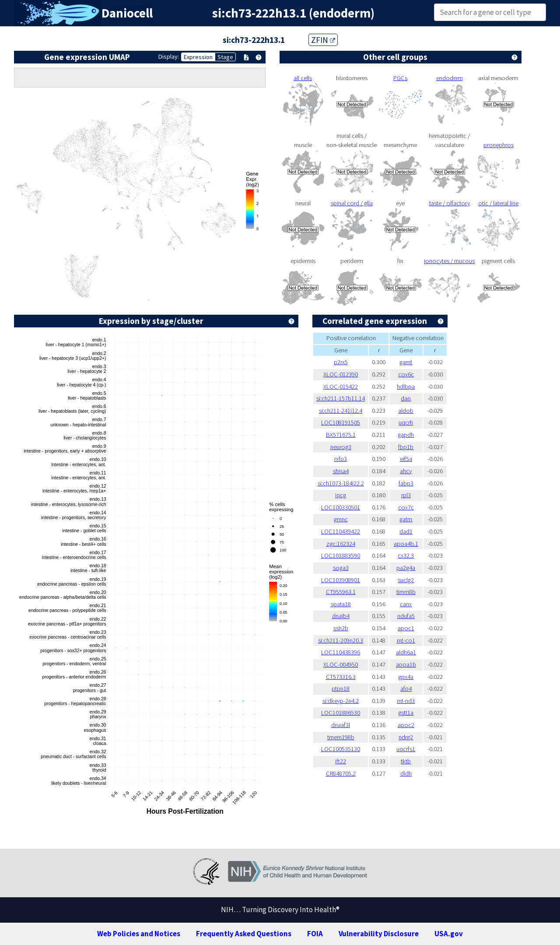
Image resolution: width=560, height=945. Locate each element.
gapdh (406, 435)
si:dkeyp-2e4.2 (341, 701)
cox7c (406, 507)
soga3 (341, 568)
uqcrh (406, 422)
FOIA (315, 934)
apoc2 (406, 725)
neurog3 (341, 447)
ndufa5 (406, 616)
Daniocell (127, 13)
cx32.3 (406, 555)
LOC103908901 (341, 580)
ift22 (341, 761)
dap (406, 398)
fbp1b (406, 447)
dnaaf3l (341, 725)
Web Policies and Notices (139, 934)
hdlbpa (406, 386)
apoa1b (406, 664)
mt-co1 (406, 640)
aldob (406, 411)
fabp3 (406, 483)
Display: (169, 56)
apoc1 (406, 628)
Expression (198, 57)
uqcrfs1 (406, 749)
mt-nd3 (406, 701)
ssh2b (341, 628)
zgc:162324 (341, 544)
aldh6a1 (406, 652)
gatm (406, 519)
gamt (406, 362)
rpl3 (406, 495)
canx (406, 604)
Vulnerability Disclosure (379, 934)
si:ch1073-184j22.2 (341, 483)
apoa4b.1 (406, 544)
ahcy (406, 471)
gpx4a (406, 677)
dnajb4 (341, 616)
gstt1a (406, 713)
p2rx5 (341, 362)
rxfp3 (341, 459)
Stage (225, 57)
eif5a (406, 459)
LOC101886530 (341, 713)
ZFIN (323, 40)
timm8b (406, 592)
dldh (406, 773)
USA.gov (449, 934)
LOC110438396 (341, 652)
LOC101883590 (341, 555)
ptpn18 (341, 689)
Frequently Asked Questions (244, 934)
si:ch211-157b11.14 (341, 398)
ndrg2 (406, 737)
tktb (406, 761)
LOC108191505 (341, 422)
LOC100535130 (341, 749)
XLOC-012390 (341, 374)
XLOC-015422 (341, 386)
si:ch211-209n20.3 (341, 640)
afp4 (406, 689)
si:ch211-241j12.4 (341, 411)
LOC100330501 (341, 507)
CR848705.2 (341, 773)
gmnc (341, 519)
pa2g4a (406, 568)
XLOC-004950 (341, 664)
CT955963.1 (341, 592)
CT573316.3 (341, 677)
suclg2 (406, 580)
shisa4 (341, 471)
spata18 (341, 604)
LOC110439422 (341, 531)
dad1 (406, 531)
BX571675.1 (341, 435)
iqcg (341, 495)
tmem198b (341, 737)
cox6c (406, 374)
